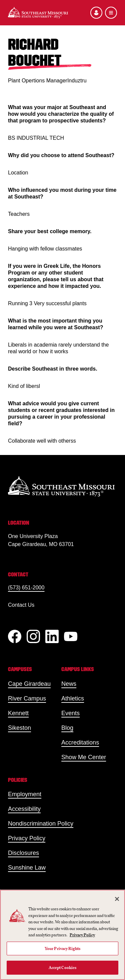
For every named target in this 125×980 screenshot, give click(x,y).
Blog (67, 728)
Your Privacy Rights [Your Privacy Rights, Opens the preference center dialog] (62, 948)
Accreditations (80, 743)
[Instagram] (33, 636)
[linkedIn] (52, 636)
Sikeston (19, 728)
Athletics (73, 698)
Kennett (18, 713)
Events (70, 713)
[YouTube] (71, 636)
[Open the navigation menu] (111, 13)
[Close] (117, 899)
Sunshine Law (27, 868)
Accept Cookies (63, 967)
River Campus (27, 698)
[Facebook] (15, 636)
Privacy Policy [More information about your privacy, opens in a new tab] (82, 935)
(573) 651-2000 (26, 588)
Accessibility (24, 809)
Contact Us (21, 605)
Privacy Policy (27, 838)
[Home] (38, 13)
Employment (25, 794)
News (69, 684)
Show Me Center (84, 757)
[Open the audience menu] (96, 13)
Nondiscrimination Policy (41, 824)
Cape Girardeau (29, 684)
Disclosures (23, 853)
